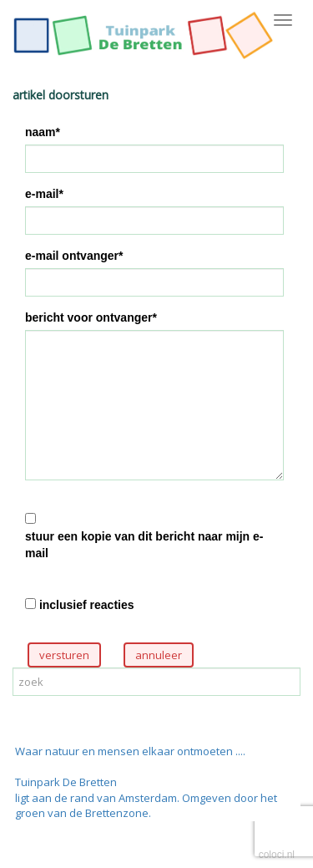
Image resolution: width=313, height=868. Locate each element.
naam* (43, 132)
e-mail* (44, 194)
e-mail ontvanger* (74, 256)
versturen (64, 655)
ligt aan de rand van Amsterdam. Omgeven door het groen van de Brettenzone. (146, 806)
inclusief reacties (87, 605)
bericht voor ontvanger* (91, 317)
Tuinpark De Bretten (66, 782)
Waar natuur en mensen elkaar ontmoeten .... (130, 751)
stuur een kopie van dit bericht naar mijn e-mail (144, 545)
